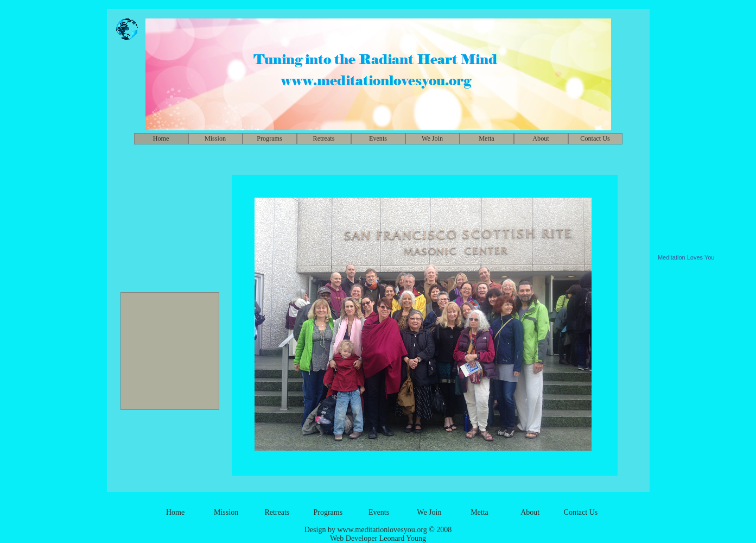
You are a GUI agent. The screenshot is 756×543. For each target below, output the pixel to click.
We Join (432, 138)
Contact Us (595, 138)
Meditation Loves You (686, 257)
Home (175, 512)
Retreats (324, 138)
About (541, 138)
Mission (215, 138)
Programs (269, 138)
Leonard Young (403, 538)
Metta (486, 138)
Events (378, 138)
